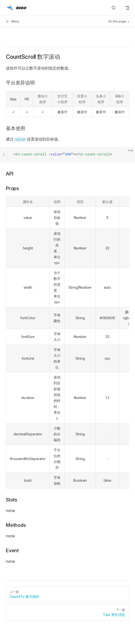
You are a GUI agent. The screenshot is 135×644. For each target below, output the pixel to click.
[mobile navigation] (127, 8)
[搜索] (114, 8)
